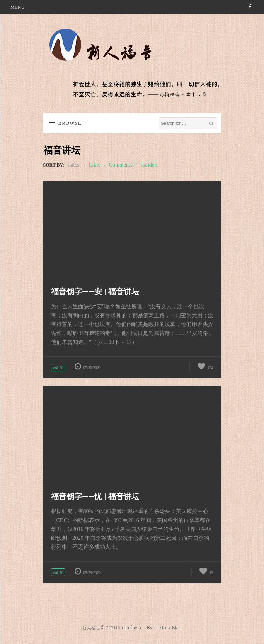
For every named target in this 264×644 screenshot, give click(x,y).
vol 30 (58, 368)
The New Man (167, 628)
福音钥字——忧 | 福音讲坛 (95, 496)
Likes (95, 165)
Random (149, 165)
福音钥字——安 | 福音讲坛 (95, 292)
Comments (121, 165)
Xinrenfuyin (129, 628)
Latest (74, 165)
